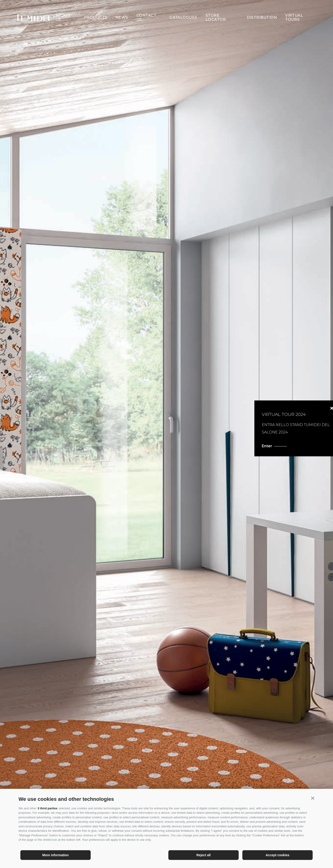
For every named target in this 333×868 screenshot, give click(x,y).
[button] (313, 798)
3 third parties (47, 808)
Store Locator (216, 9)
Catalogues (183, 9)
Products (96, 9)
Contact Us (146, 9)
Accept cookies (278, 855)
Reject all (203, 855)
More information (55, 855)
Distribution (262, 9)
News (122, 9)
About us (63, 9)
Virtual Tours (294, 9)
